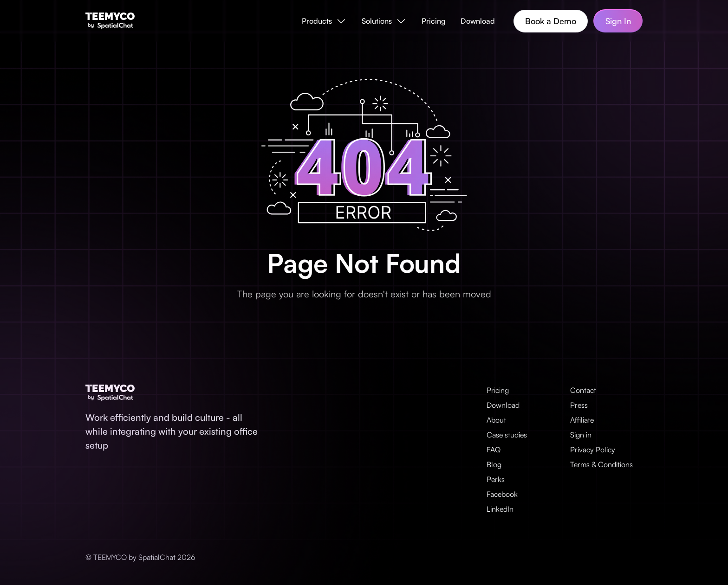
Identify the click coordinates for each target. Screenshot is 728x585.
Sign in (581, 435)
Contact (583, 390)
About (496, 420)
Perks (496, 479)
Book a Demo (551, 21)
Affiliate (582, 420)
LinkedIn (500, 509)
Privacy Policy (593, 450)
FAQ (494, 450)
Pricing (434, 21)
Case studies (507, 435)
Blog (494, 464)
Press (579, 405)
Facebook (502, 494)
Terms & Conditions (601, 464)
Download (478, 21)
